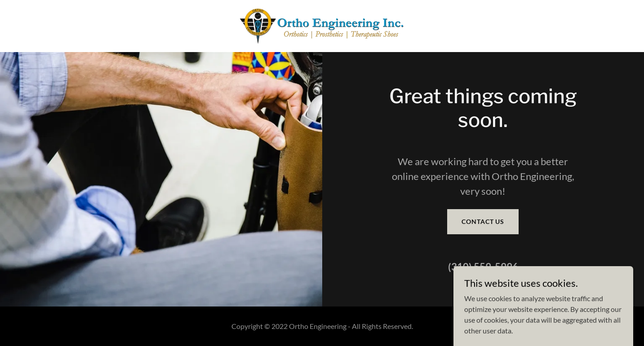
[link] (322, 25)
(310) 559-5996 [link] (483, 267)
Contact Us (483, 221)
